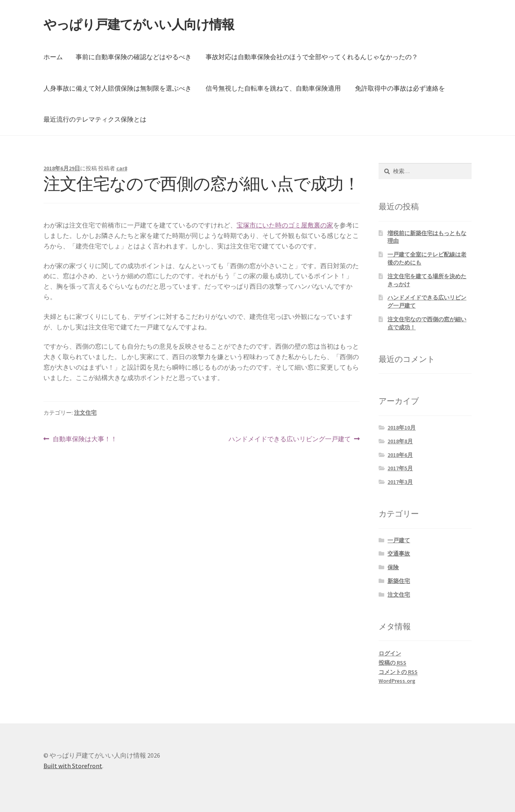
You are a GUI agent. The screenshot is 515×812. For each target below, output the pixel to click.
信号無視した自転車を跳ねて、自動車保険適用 (273, 88)
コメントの (398, 672)
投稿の (392, 663)
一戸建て (399, 540)
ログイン (390, 653)
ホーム (53, 57)
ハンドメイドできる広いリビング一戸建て (290, 439)
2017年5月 (400, 468)
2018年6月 (400, 455)
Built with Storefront (73, 766)
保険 (393, 567)
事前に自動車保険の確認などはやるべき (134, 57)
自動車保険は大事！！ (85, 439)
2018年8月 (400, 441)
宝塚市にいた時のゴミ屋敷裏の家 (285, 225)
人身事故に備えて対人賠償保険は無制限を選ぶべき (117, 88)
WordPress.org (397, 681)
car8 (122, 168)
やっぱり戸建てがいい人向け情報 (139, 25)
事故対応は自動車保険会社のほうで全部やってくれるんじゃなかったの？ (312, 57)
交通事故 (399, 554)
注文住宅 (85, 413)
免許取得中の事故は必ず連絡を (400, 88)
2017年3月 (400, 482)
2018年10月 (402, 428)
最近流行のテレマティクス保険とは (95, 119)
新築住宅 (399, 581)
